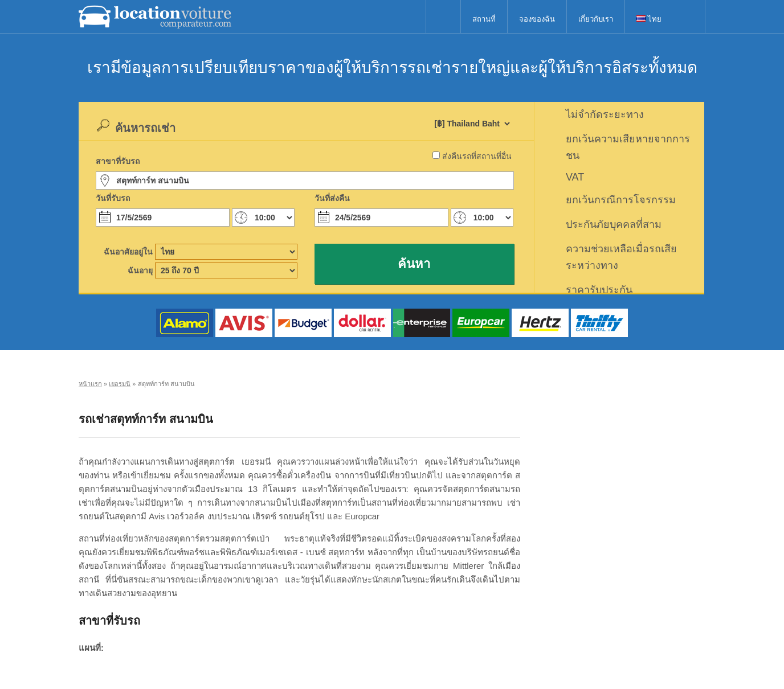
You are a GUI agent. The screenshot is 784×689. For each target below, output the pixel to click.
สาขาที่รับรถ (118, 161)
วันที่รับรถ (113, 198)
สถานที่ (484, 19)
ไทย (649, 19)
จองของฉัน (537, 19)
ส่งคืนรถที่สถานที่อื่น (477, 156)
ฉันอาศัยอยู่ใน (128, 252)
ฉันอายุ (140, 270)
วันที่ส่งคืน (332, 198)
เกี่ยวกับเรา (596, 19)
